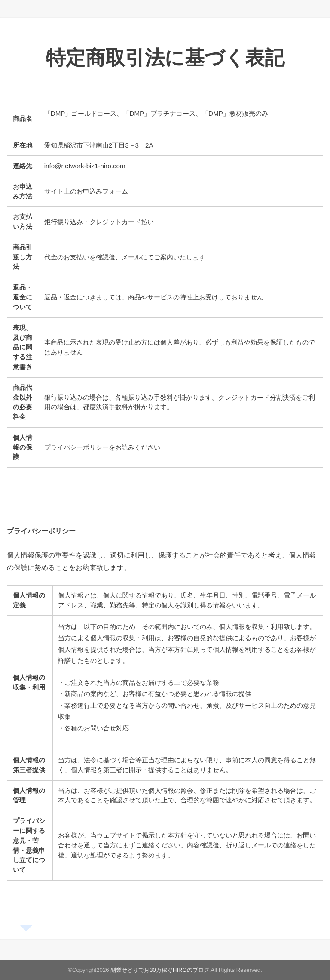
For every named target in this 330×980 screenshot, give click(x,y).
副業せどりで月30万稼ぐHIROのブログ (160, 970)
